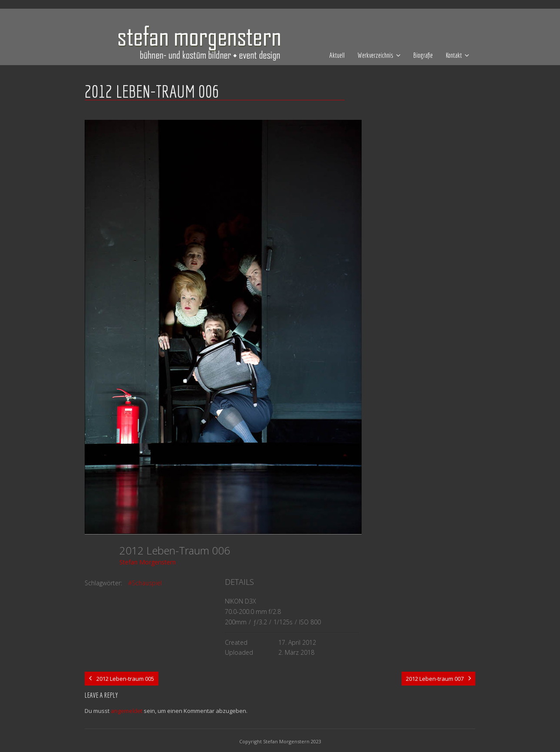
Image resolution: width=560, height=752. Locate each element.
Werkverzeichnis (376, 55)
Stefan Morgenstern (148, 562)
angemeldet (127, 711)
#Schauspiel (145, 583)
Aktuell (337, 55)
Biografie (423, 55)
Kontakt (454, 55)
